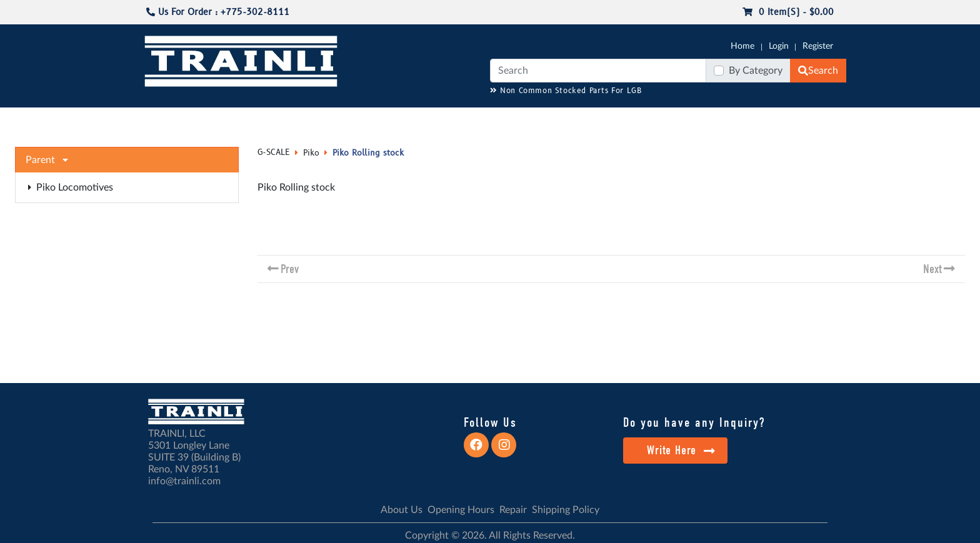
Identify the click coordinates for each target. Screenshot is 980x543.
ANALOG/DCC (496, 119)
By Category (756, 71)
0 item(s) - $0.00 (788, 12)
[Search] (598, 71)
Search (818, 71)
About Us (402, 510)
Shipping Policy (566, 510)
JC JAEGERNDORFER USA (341, 119)
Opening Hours (461, 510)
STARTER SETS (784, 119)
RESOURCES (430, 119)
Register (818, 46)
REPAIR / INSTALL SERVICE (591, 119)
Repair (513, 510)
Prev (290, 269)
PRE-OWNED (684, 119)
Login (779, 46)
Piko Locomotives (71, 187)
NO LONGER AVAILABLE (219, 119)
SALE (733, 119)
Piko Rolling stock (368, 153)
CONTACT (846, 119)
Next (932, 269)
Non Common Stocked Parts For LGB (566, 91)
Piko (311, 153)
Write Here (681, 450)
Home (742, 46)
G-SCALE (131, 119)
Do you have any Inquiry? (694, 422)
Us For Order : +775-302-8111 (218, 12)
